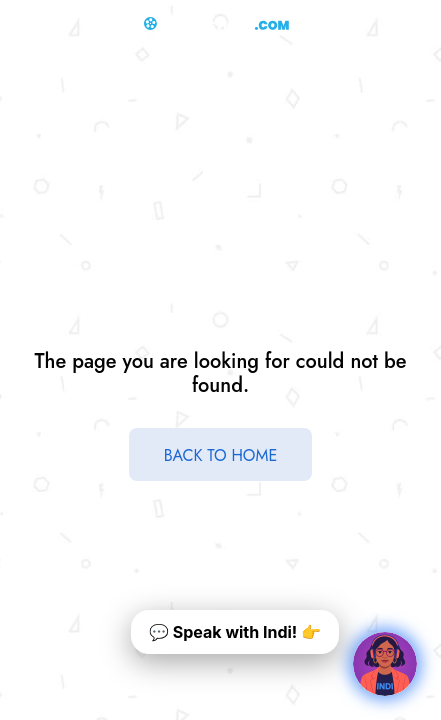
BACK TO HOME (221, 455)
